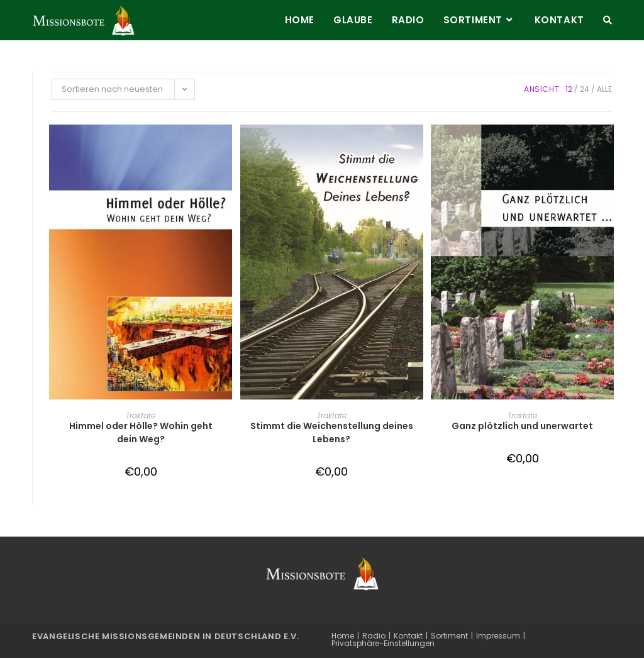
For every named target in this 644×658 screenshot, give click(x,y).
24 (585, 89)
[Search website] (608, 20)
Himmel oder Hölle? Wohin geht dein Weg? (141, 432)
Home (343, 636)
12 (569, 89)
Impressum (498, 636)
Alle (604, 89)
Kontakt (408, 636)
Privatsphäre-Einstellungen (383, 643)
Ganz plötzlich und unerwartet (522, 426)
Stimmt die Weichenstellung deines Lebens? (332, 432)
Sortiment (449, 636)
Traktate (141, 415)
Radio (374, 636)
